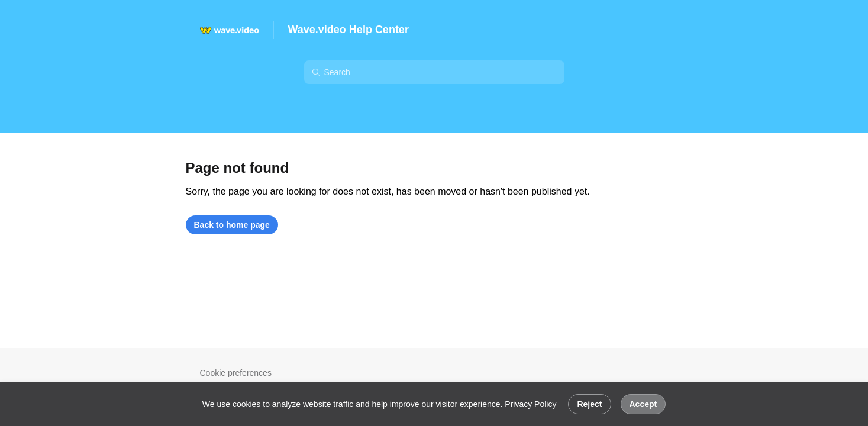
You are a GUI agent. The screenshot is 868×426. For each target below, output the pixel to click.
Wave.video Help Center (349, 30)
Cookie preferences (236, 373)
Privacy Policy (530, 404)
